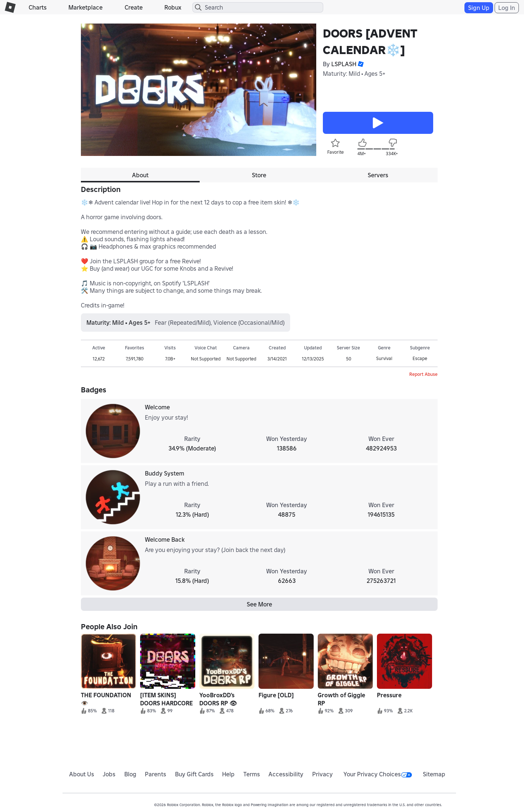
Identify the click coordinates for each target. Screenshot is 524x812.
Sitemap (434, 774)
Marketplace (85, 7)
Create (134, 7)
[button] (360, 64)
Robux (173, 7)
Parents (156, 774)
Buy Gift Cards (194, 774)
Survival (384, 358)
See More (259, 604)
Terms (252, 774)
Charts (38, 7)
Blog (130, 774)
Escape (420, 358)
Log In (507, 8)
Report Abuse (423, 374)
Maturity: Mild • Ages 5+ (354, 74)
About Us (82, 774)
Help (228, 774)
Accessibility (286, 774)
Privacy (322, 774)
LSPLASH (344, 64)
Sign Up (479, 8)
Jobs (109, 774)
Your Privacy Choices (378, 774)
